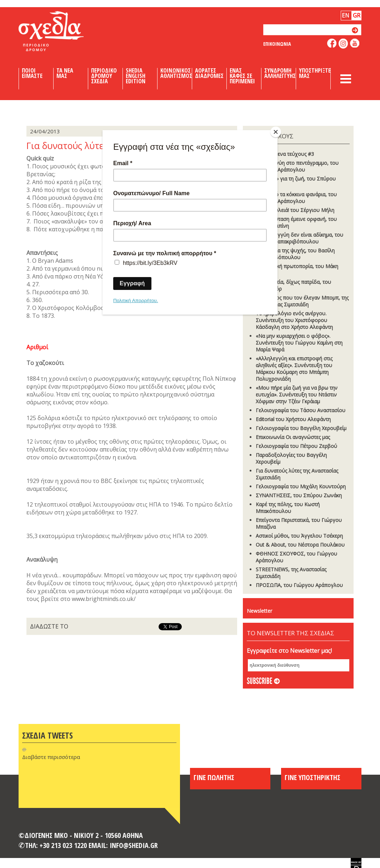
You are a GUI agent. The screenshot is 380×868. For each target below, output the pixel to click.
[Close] (276, 132)
